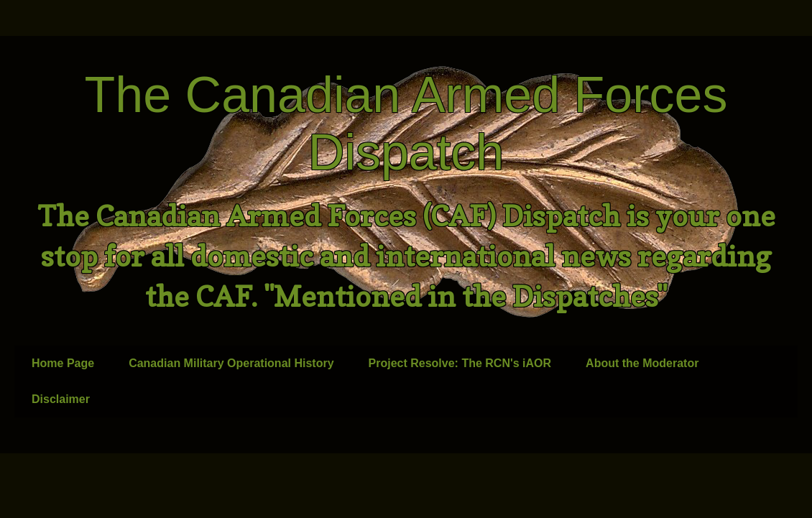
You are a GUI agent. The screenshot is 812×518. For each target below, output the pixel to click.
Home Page (63, 363)
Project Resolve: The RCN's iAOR (460, 363)
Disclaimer (61, 399)
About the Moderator (642, 363)
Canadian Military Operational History (231, 363)
